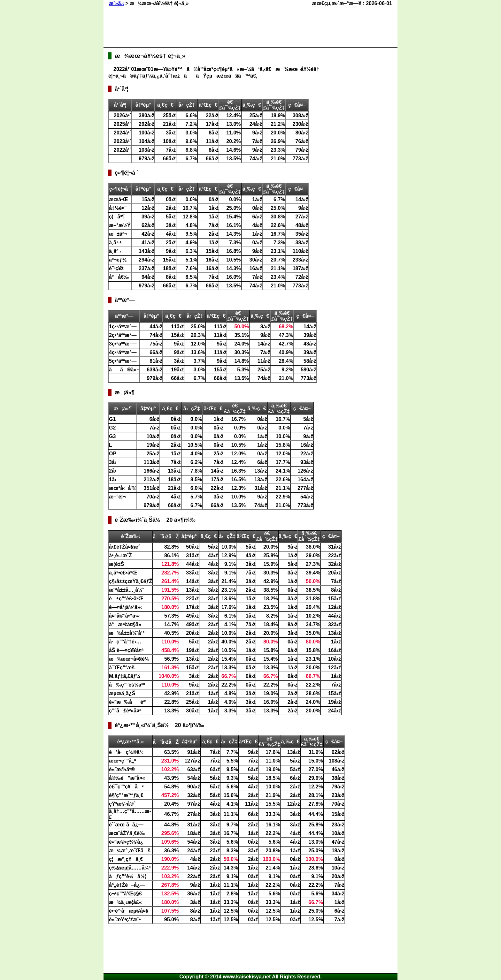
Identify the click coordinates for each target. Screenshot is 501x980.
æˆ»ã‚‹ (116, 3)
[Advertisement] (225, 30)
